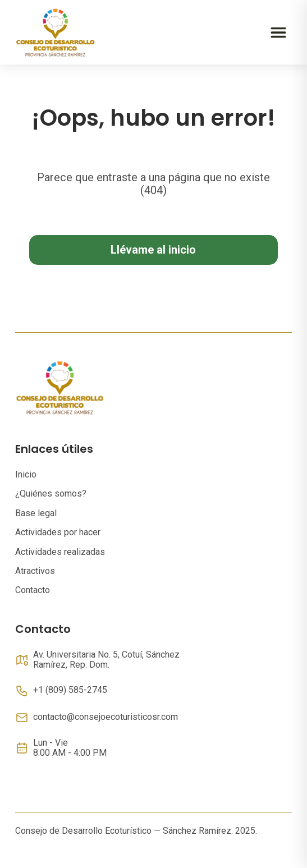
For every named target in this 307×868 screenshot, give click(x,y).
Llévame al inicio (153, 250)
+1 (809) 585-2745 (70, 690)
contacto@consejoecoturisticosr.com (106, 717)
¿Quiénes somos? (51, 493)
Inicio (26, 474)
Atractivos (35, 571)
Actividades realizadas (60, 552)
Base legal (36, 513)
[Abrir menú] (278, 33)
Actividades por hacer (58, 532)
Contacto (33, 590)
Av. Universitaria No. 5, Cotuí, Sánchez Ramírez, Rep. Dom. (106, 660)
